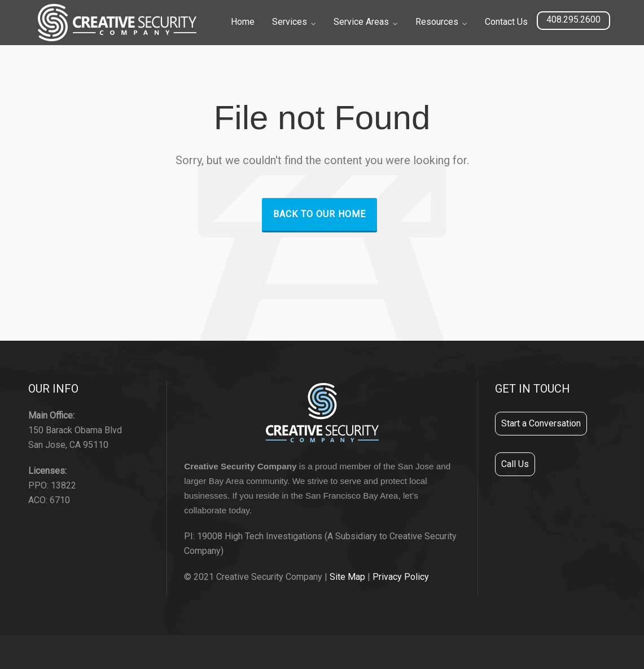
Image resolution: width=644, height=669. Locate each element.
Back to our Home (319, 214)
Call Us (515, 464)
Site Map (347, 577)
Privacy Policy (401, 577)
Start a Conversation (541, 423)
